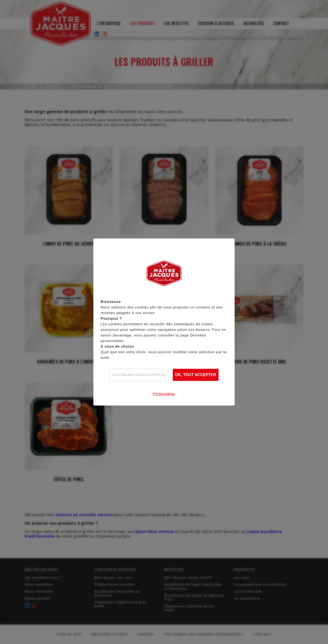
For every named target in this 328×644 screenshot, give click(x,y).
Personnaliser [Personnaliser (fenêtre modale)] (164, 393)
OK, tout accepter (196, 375)
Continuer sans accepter (139, 375)
